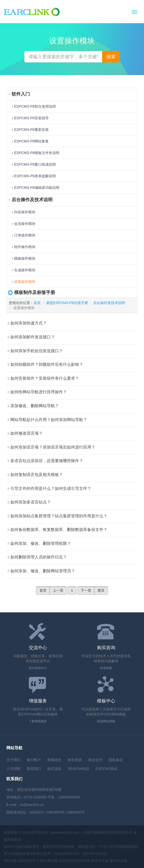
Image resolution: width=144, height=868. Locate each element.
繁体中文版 (118, 861)
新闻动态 (54, 760)
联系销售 (106, 668)
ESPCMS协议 (107, 769)
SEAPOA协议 (79, 769)
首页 (37, 303)
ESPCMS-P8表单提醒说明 (35, 176)
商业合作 (95, 760)
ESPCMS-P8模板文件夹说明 (37, 153)
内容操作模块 (25, 212)
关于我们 (13, 760)
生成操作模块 (25, 270)
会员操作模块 (25, 224)
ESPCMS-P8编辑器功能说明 (37, 188)
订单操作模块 (25, 235)
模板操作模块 (25, 258)
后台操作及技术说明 (109, 303)
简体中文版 (100, 861)
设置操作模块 (25, 282)
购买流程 (54, 769)
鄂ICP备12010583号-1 (21, 861)
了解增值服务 (38, 721)
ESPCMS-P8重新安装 (31, 130)
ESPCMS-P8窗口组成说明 (35, 164)
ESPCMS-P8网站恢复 (31, 141)
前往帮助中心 (38, 668)
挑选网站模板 (106, 721)
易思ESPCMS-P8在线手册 (67, 303)
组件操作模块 (25, 247)
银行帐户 (34, 760)
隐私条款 (116, 760)
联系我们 (34, 769)
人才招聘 (13, 769)
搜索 (111, 57)
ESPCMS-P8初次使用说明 (35, 106)
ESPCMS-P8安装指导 (31, 118)
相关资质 (75, 760)
